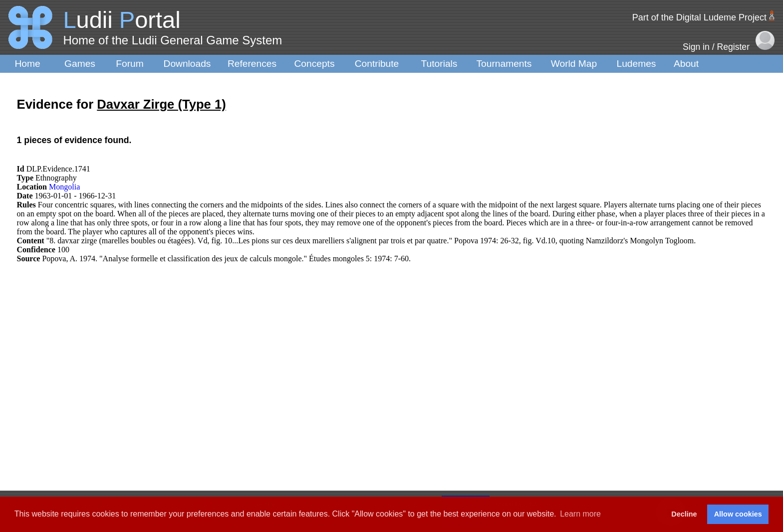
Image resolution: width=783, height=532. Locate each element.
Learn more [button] (580, 514)
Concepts (314, 64)
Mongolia (64, 187)
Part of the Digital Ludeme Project (699, 17)
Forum (130, 64)
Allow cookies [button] (738, 514)
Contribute (377, 64)
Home (27, 64)
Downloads (187, 64)
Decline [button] (684, 514)
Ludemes (637, 64)
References (252, 64)
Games (80, 64)
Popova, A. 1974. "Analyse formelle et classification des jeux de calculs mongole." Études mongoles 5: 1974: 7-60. (226, 259)
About (686, 64)
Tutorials (439, 64)
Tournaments (504, 64)
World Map (574, 64)
